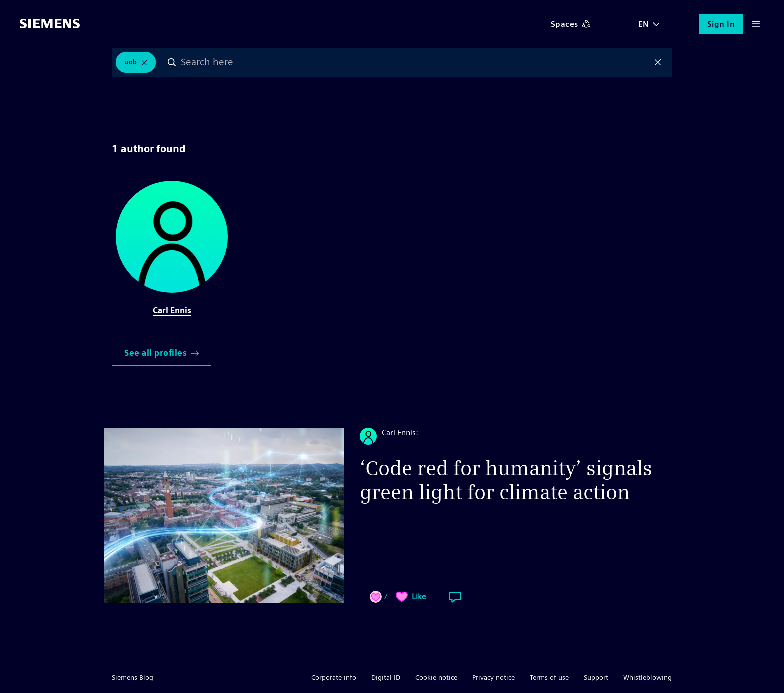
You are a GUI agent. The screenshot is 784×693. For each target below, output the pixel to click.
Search (172, 62)
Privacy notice (494, 677)
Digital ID (386, 677)
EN (644, 24)
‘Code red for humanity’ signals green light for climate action (506, 480)
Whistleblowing (648, 677)
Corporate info (334, 677)
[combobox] (415, 62)
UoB (131, 62)
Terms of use (549, 677)
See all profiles (162, 353)
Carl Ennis (172, 311)
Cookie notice (436, 677)
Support (596, 677)
